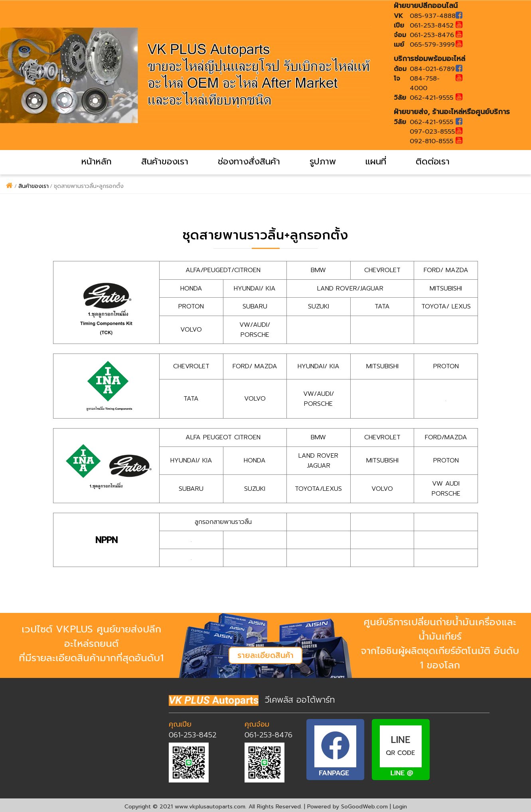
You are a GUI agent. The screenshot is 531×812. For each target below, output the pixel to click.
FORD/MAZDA (446, 436)
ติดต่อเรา (433, 161)
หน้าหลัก (97, 161)
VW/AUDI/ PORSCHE (255, 329)
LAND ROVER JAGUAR (318, 459)
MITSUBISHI (446, 288)
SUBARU (255, 306)
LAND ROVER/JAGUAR (350, 288)
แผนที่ (376, 161)
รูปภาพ (323, 161)
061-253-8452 (193, 732)
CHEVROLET (382, 270)
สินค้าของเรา (165, 161)
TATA (382, 306)
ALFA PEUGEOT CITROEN (223, 436)
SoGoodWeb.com (364, 804)
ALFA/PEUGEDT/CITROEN (223, 270)
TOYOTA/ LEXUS (446, 306)
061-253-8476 (268, 732)
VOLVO (191, 329)
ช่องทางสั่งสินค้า (249, 161)
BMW (318, 270)
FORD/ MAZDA (446, 270)
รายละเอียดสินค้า (266, 653)
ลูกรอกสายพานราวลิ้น (223, 519)
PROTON (191, 306)
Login (400, 804)
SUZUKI (319, 306)
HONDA (191, 288)
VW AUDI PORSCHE (446, 486)
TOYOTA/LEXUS (319, 486)
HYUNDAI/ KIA (255, 288)
